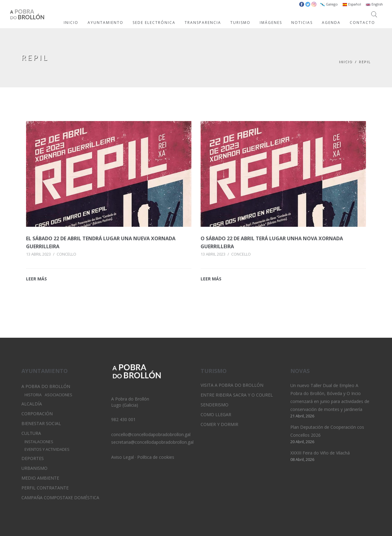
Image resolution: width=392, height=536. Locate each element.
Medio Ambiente (40, 478)
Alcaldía (32, 404)
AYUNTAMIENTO (106, 23)
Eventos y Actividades (47, 449)
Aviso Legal (123, 457)
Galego (329, 4)
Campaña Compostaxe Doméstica (60, 498)
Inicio (346, 61)
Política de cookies (156, 457)
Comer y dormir (219, 424)
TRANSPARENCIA (203, 23)
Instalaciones (39, 442)
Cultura (31, 433)
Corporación (37, 414)
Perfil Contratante (45, 488)
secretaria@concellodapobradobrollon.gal (152, 442)
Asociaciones (58, 395)
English (374, 4)
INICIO (71, 23)
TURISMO (240, 23)
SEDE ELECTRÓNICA (154, 23)
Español (352, 4)
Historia (33, 395)
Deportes (33, 458)
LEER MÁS (36, 279)
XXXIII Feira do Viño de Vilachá (320, 453)
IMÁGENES (271, 23)
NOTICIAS (302, 23)
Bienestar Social (41, 423)
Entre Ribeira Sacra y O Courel (237, 395)
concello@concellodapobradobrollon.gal (151, 434)
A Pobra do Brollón (46, 386)
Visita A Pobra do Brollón (232, 385)
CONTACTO (362, 23)
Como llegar (216, 414)
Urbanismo (34, 468)
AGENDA (331, 23)
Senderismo (215, 405)
